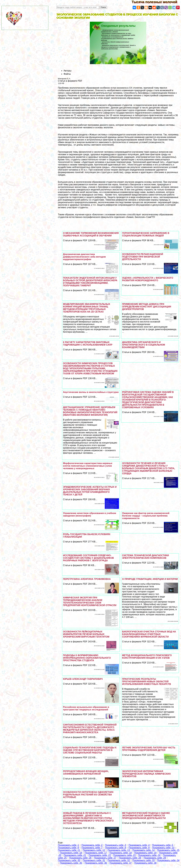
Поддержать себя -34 (168, 860)
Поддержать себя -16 (71, 853)
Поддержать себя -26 (80, 858)
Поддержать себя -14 (144, 850)
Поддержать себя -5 (163, 845)
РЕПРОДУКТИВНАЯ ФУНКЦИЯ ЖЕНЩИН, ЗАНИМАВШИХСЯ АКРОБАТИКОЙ (86, 773)
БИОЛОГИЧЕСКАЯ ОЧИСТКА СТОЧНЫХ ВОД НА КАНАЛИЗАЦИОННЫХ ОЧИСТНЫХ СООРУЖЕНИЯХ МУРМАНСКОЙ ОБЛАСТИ (149, 634)
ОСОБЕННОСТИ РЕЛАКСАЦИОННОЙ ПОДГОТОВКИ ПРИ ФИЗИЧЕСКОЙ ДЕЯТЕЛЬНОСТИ (143, 257)
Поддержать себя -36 (96, 863)
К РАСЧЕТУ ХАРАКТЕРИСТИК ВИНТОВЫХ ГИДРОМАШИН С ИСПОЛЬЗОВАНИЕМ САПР (88, 344)
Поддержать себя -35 (71, 863)
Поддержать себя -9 (139, 848)
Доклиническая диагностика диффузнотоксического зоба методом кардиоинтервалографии (84, 257)
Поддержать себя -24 (149, 855)
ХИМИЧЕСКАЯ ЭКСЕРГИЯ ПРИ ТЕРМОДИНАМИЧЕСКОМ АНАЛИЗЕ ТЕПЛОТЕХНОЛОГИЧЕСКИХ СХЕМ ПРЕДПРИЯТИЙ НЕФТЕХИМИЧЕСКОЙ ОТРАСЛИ (90, 601)
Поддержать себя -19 (145, 853)
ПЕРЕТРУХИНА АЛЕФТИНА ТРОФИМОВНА (87, 579)
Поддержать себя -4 (139, 845)
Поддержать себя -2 (92, 845)
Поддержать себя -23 (124, 855)
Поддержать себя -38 (145, 863)
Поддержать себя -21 (75, 855)
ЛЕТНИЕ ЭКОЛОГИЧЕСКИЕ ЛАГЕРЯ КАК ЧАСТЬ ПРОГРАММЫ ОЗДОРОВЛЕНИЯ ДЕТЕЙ (149, 749)
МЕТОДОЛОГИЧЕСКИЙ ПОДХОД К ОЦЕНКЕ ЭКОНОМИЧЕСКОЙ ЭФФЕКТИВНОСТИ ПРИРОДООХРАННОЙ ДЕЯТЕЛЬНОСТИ (146, 816)
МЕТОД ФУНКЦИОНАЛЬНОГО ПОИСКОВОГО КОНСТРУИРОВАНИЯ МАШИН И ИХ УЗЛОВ (147, 657)
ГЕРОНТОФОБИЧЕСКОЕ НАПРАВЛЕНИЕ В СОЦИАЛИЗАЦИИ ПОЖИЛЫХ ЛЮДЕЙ (146, 234)
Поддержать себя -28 (130, 858)
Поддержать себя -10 (163, 848)
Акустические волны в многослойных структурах (91, 392)
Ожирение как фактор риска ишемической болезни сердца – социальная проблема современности (146, 516)
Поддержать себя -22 (100, 855)
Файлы (67, 74)
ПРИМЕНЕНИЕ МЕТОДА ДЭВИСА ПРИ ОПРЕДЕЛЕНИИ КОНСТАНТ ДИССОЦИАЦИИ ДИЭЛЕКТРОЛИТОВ (147, 307)
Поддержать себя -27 (105, 858)
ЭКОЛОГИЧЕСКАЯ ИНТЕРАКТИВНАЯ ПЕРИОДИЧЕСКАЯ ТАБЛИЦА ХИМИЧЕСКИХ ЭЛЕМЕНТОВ (146, 774)
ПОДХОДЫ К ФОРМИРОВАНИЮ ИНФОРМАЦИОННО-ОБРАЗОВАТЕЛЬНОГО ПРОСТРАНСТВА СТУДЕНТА (87, 658)
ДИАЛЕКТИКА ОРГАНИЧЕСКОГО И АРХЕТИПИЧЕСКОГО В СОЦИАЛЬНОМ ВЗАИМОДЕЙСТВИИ (143, 345)
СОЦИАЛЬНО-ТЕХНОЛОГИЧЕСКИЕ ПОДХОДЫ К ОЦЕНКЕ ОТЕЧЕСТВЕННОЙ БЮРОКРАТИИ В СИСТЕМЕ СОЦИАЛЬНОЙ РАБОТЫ (90, 750)
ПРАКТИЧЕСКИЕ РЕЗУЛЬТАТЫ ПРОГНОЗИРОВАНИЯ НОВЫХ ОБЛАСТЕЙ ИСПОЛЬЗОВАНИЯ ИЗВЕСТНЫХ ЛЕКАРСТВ (146, 682)
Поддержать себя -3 (116, 845)
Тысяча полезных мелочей (156, 2)
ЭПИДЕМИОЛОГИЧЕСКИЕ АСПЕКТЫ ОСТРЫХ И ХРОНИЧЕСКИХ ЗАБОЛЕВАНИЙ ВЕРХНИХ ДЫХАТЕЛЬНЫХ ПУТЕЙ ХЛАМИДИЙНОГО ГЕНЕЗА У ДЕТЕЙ (90, 491)
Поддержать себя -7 (92, 848)
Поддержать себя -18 (121, 853)
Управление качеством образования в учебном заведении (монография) (89, 514)
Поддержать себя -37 (121, 863)
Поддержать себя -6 (69, 848)
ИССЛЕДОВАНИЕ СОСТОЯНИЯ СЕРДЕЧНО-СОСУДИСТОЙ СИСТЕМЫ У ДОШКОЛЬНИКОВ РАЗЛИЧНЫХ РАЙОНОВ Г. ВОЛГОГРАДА (88, 558)
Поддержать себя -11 (69, 850)
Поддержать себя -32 (119, 860)
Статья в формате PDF (70, 81)
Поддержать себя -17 (96, 853)
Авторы (68, 71)
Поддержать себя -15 (168, 850)
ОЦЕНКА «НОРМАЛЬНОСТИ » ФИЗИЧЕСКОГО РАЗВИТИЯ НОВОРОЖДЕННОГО (148, 279)
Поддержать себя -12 (94, 850)
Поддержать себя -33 (144, 860)
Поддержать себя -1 (69, 845)
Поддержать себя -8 (116, 848)
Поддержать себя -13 (119, 850)
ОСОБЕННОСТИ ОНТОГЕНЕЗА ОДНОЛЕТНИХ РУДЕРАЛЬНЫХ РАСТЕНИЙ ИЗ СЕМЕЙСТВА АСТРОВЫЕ (88, 795)
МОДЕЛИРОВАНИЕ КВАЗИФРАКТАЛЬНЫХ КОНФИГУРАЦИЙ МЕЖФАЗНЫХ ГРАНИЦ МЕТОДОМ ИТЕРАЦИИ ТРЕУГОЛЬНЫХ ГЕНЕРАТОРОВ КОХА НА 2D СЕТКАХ (86, 308)
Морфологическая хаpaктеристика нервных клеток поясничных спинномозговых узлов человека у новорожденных (88, 466)
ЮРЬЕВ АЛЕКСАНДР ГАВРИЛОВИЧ (83, 679)
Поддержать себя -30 (69, 860)
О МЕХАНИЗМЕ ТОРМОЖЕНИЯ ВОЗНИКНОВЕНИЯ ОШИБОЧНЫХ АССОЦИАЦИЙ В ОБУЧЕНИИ (91, 234)
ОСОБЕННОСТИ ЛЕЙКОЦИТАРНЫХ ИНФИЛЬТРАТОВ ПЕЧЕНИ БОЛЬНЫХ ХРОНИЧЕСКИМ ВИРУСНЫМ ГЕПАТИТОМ (86, 634)
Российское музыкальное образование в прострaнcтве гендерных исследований (86, 708)
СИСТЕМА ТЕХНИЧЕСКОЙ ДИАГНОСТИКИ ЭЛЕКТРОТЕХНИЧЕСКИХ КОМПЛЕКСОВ (145, 557)
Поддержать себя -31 (94, 860)
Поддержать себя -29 (155, 858)
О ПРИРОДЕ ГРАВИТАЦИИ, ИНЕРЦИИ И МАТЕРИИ (150, 579)
